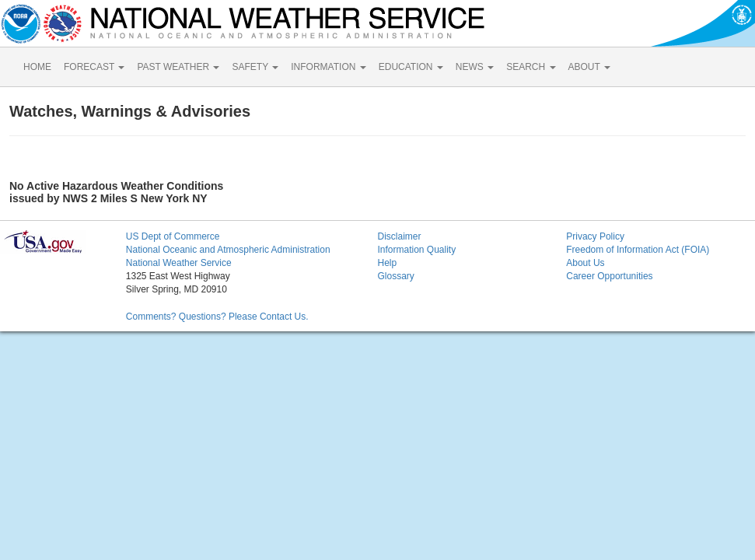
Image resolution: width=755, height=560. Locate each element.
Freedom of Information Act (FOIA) (638, 250)
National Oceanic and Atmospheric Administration (228, 250)
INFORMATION (328, 67)
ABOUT (589, 67)
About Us (585, 263)
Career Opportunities (609, 276)
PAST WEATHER (178, 67)
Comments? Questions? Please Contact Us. (217, 317)
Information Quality (416, 250)
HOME (37, 67)
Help (387, 263)
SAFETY (255, 67)
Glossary (395, 276)
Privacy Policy (595, 236)
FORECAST (94, 67)
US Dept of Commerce (173, 236)
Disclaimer (399, 236)
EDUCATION (411, 67)
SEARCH (531, 67)
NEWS (475, 67)
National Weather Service (179, 263)
